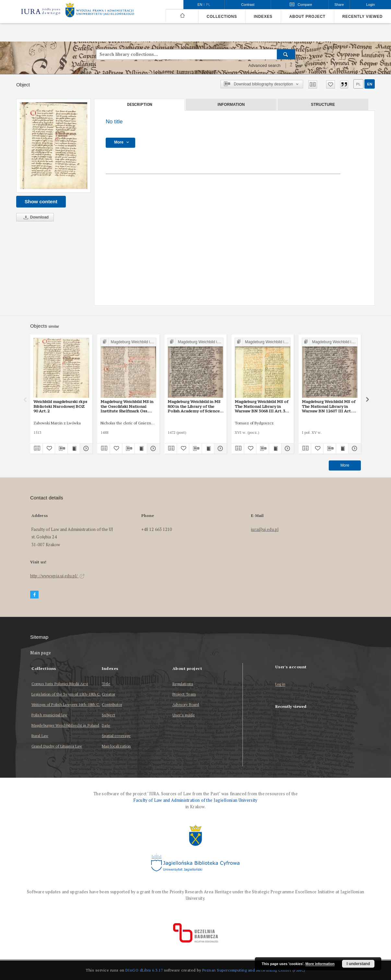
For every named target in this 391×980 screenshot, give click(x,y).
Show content (41, 201)
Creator (108, 694)
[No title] (53, 146)
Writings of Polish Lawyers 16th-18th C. (66, 704)
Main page (41, 653)
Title (106, 684)
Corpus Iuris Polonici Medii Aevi (60, 684)
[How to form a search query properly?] (291, 66)
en (370, 84)
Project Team (184, 694)
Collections (222, 17)
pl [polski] (208, 5)
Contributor (112, 704)
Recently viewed (362, 17)
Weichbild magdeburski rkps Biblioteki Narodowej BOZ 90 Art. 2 (60, 406)
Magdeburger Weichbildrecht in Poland (65, 725)
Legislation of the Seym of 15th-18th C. (66, 694)
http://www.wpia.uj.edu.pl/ (57, 576)
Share (339, 5)
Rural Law (40, 736)
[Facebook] (34, 595)
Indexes (263, 17)
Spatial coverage (116, 736)
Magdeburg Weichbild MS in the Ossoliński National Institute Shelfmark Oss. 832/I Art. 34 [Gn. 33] (127, 406)
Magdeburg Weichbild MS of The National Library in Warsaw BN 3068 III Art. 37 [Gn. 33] (261, 406)
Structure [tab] (323, 105)
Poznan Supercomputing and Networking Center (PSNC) (254, 970)
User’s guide (184, 715)
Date (106, 725)
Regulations (183, 684)
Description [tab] (140, 105)
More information (320, 964)
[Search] (286, 54)
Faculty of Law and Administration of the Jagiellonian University (195, 800)
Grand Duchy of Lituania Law (57, 746)
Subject (108, 715)
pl (358, 84)
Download (35, 217)
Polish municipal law (49, 715)
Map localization (116, 746)
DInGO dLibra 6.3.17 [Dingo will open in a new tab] (144, 970)
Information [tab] (231, 105)
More (345, 465)
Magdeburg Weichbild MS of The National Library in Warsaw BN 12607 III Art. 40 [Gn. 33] (329, 406)
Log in (280, 684)
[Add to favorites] (331, 84)
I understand (358, 964)
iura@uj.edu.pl (265, 529)
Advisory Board (186, 704)
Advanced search (265, 66)
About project (307, 17)
